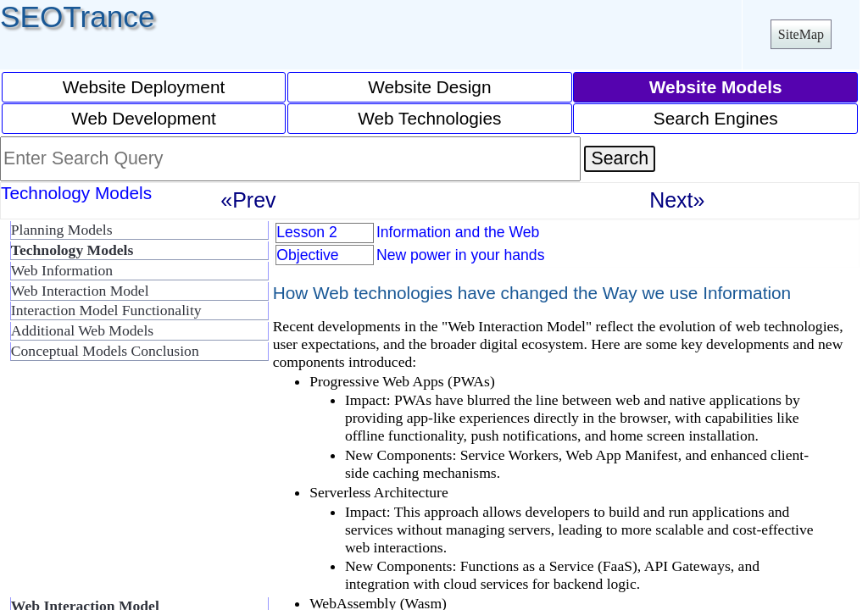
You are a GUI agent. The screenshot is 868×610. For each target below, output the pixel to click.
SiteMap (801, 34)
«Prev (248, 200)
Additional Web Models (82, 330)
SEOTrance (78, 17)
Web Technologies (429, 118)
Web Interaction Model (80, 291)
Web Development (144, 118)
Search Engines (716, 118)
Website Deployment (144, 87)
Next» (677, 200)
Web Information (62, 270)
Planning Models (62, 230)
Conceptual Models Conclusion (105, 351)
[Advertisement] (136, 486)
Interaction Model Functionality (106, 310)
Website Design (429, 87)
